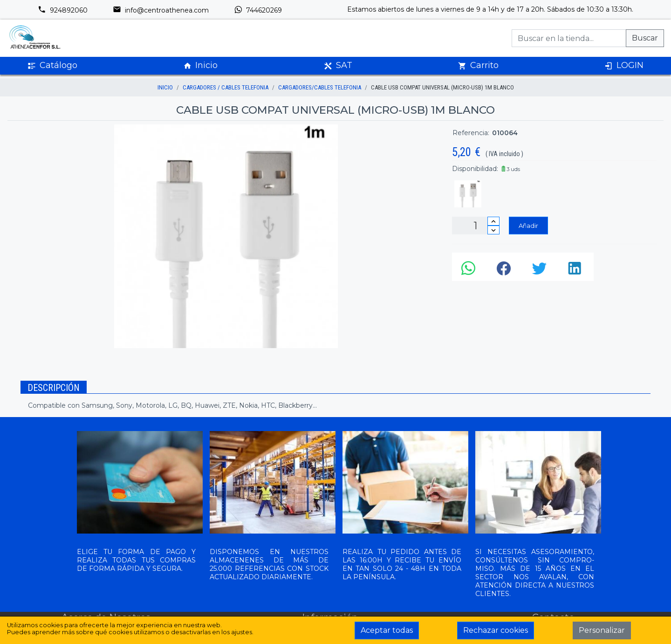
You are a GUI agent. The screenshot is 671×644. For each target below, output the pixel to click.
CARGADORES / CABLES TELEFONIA (226, 87)
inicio (165, 87)
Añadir (528, 226)
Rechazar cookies (496, 630)
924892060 (63, 10)
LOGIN (624, 65)
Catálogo (52, 65)
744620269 (258, 10)
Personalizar (602, 630)
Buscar (645, 38)
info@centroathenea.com (161, 10)
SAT (338, 65)
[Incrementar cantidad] (493, 221)
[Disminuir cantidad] (493, 230)
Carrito (478, 65)
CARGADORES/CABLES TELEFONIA (320, 87)
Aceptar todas (387, 630)
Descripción (54, 388)
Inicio (200, 65)
